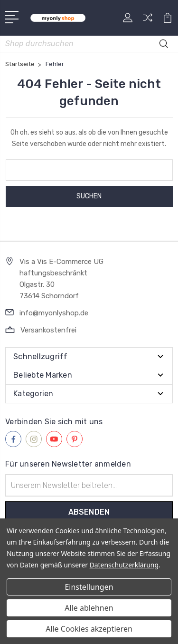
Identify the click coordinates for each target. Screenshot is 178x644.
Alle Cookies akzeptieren (89, 629)
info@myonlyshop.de (54, 313)
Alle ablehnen (89, 608)
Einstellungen (89, 587)
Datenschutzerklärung (124, 565)
